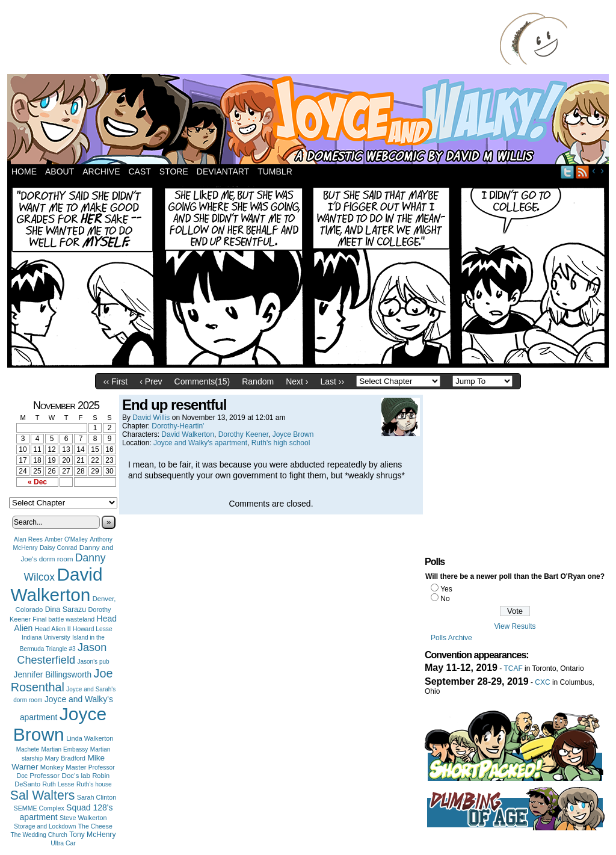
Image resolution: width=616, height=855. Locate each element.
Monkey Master (63, 767)
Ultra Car (63, 843)
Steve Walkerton (83, 818)
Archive (101, 171)
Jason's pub (93, 662)
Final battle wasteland (63, 619)
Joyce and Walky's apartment (200, 443)
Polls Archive (451, 638)
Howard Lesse (93, 629)
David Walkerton (57, 585)
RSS (583, 172)
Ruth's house (94, 784)
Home (24, 171)
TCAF (513, 668)
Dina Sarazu (66, 610)
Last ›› (332, 381)
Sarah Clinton (97, 797)
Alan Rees (28, 539)
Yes (446, 589)
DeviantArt (223, 171)
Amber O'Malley (66, 539)
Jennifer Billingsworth (53, 675)
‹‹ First (115, 381)
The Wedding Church (39, 835)
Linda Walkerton (90, 738)
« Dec (37, 482)
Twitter (568, 172)
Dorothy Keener (243, 434)
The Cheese (95, 826)
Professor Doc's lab (60, 775)
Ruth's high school (281, 443)
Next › (297, 381)
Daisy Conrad (58, 548)
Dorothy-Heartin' (178, 426)
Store (174, 171)
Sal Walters (43, 795)
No (445, 599)
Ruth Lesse (59, 784)
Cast (139, 171)
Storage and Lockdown (45, 826)
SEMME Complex (39, 808)
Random (258, 381)
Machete (28, 749)
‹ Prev (151, 381)
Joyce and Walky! (310, 121)
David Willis (151, 418)
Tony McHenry (92, 835)
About (60, 171)
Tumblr (275, 171)
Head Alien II (53, 629)
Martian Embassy (65, 749)
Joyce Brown (60, 724)
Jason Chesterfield (62, 654)
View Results (515, 626)
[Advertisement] (256, 39)
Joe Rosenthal (62, 680)
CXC (542, 682)
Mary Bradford (66, 758)
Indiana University (46, 637)
